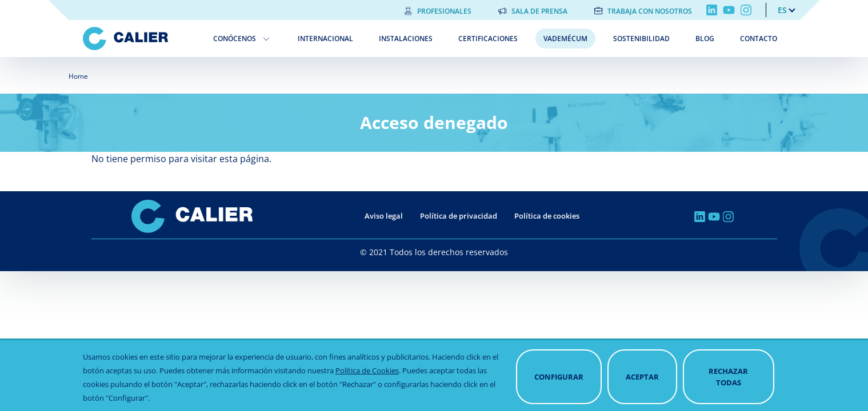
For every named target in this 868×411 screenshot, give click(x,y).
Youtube (729, 10)
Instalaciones (406, 39)
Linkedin (712, 10)
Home (78, 76)
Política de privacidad (459, 216)
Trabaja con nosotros (650, 11)
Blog (705, 39)
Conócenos (235, 39)
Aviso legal (384, 216)
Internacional (325, 39)
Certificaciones (488, 39)
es (782, 10)
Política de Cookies (367, 387)
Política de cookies (547, 216)
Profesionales (444, 11)
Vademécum (565, 39)
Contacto (759, 39)
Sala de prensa (539, 11)
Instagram (746, 10)
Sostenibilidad (641, 39)
